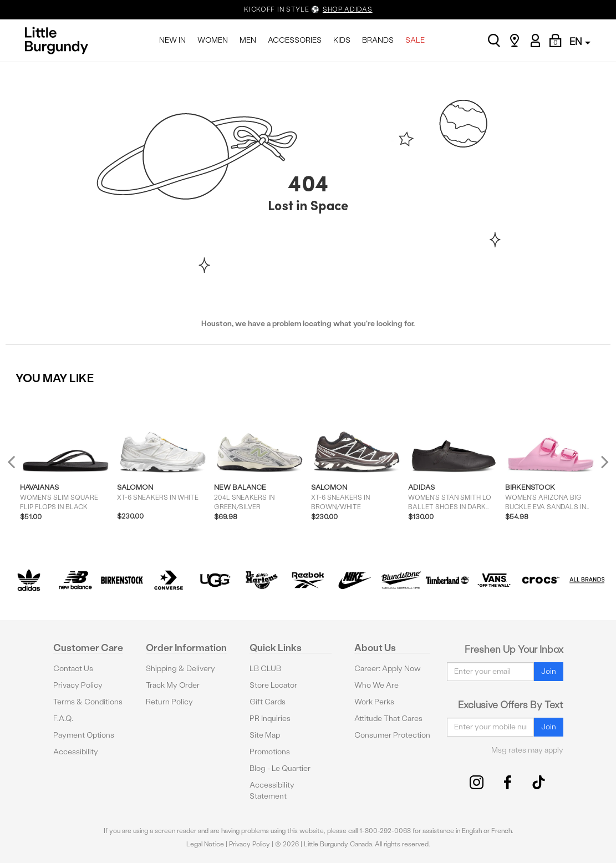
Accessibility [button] (76, 752)
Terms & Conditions (88, 702)
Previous (19, 466)
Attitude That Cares (388, 719)
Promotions (270, 752)
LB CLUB (265, 669)
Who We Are (376, 685)
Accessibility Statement (272, 791)
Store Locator (273, 685)
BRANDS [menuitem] (378, 40)
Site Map (265, 735)
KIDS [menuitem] (342, 40)
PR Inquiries (270, 719)
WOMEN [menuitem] (213, 40)
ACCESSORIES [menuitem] (295, 40)
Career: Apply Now (388, 669)
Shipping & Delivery (180, 669)
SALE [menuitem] (415, 40)
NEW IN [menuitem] (172, 40)
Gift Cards (268, 702)
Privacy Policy (78, 685)
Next (602, 462)
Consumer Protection (392, 735)
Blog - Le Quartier (280, 768)
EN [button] (580, 41)
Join (549, 671)
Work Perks (374, 702)
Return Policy (169, 702)
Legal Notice (205, 844)
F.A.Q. (63, 719)
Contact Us (73, 669)
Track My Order (173, 685)
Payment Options (84, 735)
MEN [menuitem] (248, 40)
